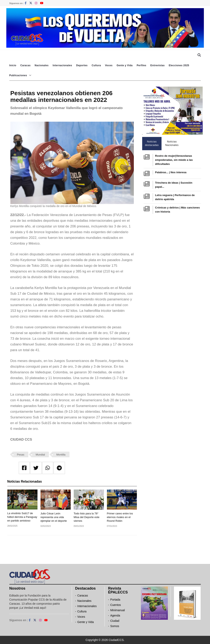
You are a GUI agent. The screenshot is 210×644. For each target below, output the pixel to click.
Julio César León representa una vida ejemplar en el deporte (54, 517)
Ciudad (115, 621)
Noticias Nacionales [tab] (172, 143)
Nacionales (42, 65)
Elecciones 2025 (179, 65)
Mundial (40, 455)
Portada (115, 600)
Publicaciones (18, 75)
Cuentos (115, 605)
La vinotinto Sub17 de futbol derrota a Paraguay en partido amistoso (22, 517)
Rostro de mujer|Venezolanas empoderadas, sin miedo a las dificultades (174, 160)
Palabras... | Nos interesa (171, 172)
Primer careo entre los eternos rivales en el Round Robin (120, 517)
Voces (109, 65)
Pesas (21, 455)
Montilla (61, 455)
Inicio (13, 65)
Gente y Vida (124, 65)
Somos (115, 626)
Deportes (82, 65)
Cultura (96, 65)
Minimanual (118, 610)
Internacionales (62, 65)
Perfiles (141, 65)
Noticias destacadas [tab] (152, 143)
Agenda (115, 615)
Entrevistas (157, 65)
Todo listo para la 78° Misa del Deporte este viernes (87, 517)
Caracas (25, 65)
